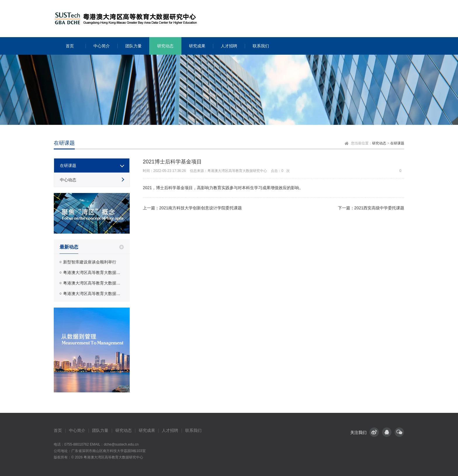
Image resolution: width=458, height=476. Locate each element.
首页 (58, 430)
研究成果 (147, 430)
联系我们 (193, 430)
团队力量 (100, 430)
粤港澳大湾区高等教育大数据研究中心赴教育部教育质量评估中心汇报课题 (93, 273)
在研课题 (397, 143)
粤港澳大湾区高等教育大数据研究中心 (113, 457)
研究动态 (379, 143)
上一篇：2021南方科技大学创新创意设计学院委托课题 (192, 208)
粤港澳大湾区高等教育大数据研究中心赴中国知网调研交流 (93, 294)
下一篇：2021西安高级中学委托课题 (371, 208)
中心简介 (77, 430)
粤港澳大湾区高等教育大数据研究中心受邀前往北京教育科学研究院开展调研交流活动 (93, 283)
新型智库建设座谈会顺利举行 (90, 262)
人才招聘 (170, 430)
